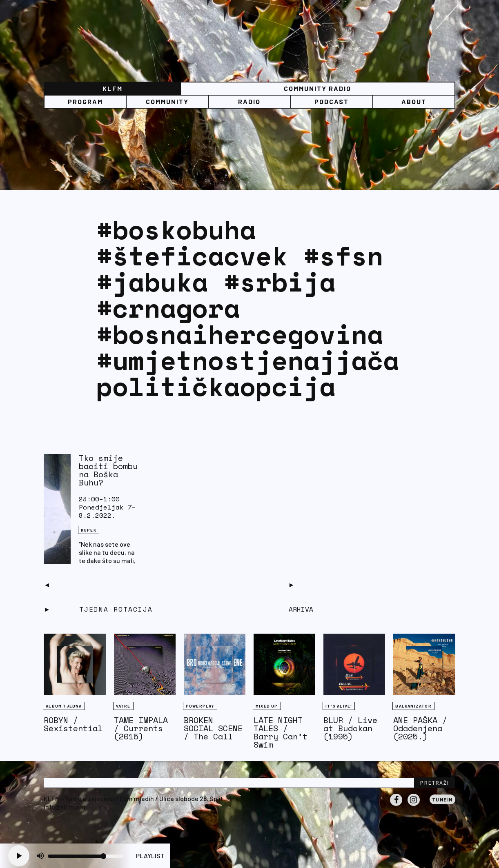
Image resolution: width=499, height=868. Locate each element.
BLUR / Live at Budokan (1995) (350, 728)
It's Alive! (339, 706)
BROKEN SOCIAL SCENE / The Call (213, 728)
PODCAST (332, 101)
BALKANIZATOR (413, 706)
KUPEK (89, 530)
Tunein (442, 799)
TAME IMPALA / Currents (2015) (141, 728)
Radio (249, 101)
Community (167, 101)
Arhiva (301, 609)
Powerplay (200, 706)
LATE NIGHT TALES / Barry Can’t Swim (281, 732)
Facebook (396, 806)
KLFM (112, 88)
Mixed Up (267, 706)
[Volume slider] (86, 856)
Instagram (414, 806)
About (414, 101)
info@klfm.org (65, 807)
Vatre (123, 706)
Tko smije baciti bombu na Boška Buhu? (108, 470)
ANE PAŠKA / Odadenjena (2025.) (420, 728)
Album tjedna (64, 706)
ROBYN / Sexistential (73, 724)
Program (85, 101)
